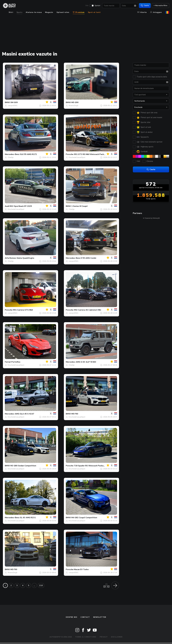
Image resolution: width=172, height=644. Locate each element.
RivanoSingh (73, 106)
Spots (19, 12)
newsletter (100, 617)
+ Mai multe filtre (160, 6)
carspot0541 (13, 106)
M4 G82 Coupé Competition (84, 518)
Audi (7, 206)
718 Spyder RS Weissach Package (90, 466)
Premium (79, 12)
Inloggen (156, 12)
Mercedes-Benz (12, 154)
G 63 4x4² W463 (88, 362)
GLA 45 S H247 (27, 414)
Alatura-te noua (34, 12)
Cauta (145, 6)
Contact (85, 617)
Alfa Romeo (10, 258)
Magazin (49, 12)
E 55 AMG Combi (89, 258)
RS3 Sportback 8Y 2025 (21, 206)
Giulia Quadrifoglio (25, 258)
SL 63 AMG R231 (28, 518)
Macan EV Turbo (81, 569)
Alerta (142, 12)
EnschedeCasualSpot (77, 157)
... (34, 585)
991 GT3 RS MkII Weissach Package (91, 154)
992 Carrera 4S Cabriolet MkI (87, 310)
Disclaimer (117, 637)
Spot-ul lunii (94, 12)
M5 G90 (75, 102)
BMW (7, 102)
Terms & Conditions (86, 637)
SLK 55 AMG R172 (28, 154)
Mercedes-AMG (73, 362)
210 (41, 585)
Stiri (87, 6)
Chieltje (11, 157)
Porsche (70, 154)
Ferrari (8, 362)
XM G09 (14, 102)
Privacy (104, 637)
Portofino (16, 362)
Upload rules (63, 12)
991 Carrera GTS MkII (23, 310)
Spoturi (97, 6)
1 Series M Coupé (79, 206)
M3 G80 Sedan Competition (23, 466)
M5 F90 (75, 414)
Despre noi (71, 617)
